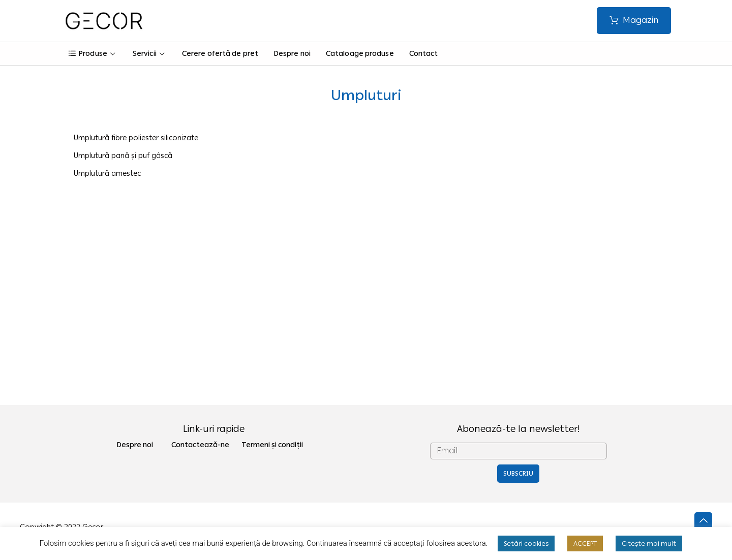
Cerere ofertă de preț (220, 54)
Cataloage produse (360, 54)
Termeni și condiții (272, 445)
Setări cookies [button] (526, 543)
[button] (634, 21)
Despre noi (292, 54)
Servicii (150, 54)
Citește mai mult (649, 543)
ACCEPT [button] (585, 543)
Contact (424, 54)
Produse (93, 54)
